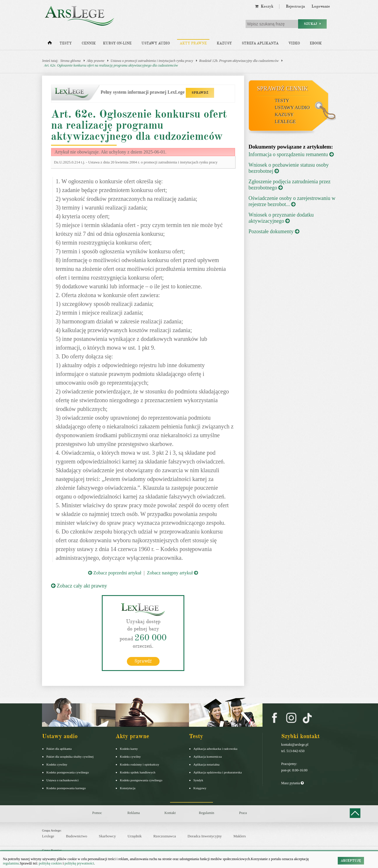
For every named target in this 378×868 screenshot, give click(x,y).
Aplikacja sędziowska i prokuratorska (218, 772)
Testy (66, 43)
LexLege (285, 122)
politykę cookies (50, 863)
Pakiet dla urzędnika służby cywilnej (70, 757)
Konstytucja (128, 788)
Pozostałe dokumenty (274, 231)
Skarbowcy (107, 836)
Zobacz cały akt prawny (79, 586)
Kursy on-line (117, 43)
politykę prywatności (79, 863)
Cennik (89, 43)
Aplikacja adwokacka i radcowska (215, 749)
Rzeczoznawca (165, 836)
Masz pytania (292, 783)
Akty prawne (193, 43)
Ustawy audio (156, 43)
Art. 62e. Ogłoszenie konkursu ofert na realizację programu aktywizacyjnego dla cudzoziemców (111, 65)
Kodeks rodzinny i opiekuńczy (140, 764)
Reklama (134, 813)
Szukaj (312, 24)
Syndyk (198, 780)
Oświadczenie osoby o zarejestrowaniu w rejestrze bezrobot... (292, 201)
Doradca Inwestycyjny (205, 836)
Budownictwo (77, 836)
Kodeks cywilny (57, 764)
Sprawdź (143, 661)
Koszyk (264, 6)
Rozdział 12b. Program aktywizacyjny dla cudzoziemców (239, 61)
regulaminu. (11, 863)
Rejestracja (295, 6)
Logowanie (321, 6)
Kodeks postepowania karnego (66, 788)
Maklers (240, 836)
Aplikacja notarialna (206, 764)
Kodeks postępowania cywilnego (68, 772)
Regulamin (207, 813)
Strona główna (71, 61)
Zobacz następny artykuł (173, 573)
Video (294, 43)
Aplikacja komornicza (208, 757)
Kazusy (224, 43)
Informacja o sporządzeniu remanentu (291, 154)
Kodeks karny (129, 749)
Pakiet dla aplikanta (59, 749)
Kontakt (170, 813)
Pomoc (97, 813)
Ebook (316, 43)
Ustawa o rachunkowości (63, 780)
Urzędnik (134, 836)
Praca (243, 813)
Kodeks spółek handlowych (138, 772)
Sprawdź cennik (282, 88)
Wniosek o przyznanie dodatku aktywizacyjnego (281, 218)
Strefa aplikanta (260, 43)
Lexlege (48, 836)
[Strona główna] (50, 44)
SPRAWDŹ (200, 93)
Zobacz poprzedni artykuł (115, 573)
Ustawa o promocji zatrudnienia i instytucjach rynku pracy (152, 61)
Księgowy (200, 788)
